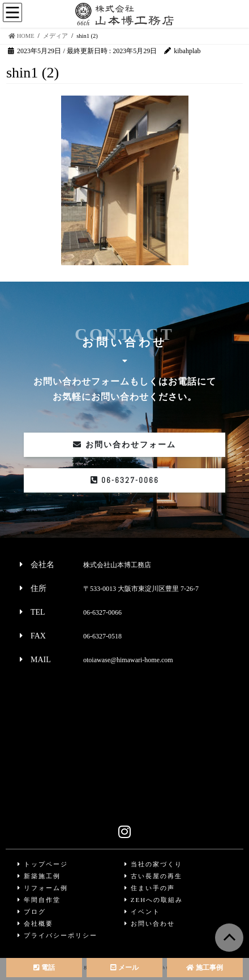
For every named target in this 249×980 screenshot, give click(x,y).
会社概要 (35, 923)
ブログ (32, 912)
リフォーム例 (43, 888)
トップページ (43, 864)
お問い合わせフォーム (124, 445)
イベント (142, 912)
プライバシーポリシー (57, 935)
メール (124, 968)
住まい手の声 (150, 888)
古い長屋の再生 (153, 876)
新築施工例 (39, 876)
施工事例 (205, 968)
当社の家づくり (153, 864)
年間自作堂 (39, 900)
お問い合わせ (150, 923)
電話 (44, 968)
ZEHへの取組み (154, 900)
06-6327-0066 (125, 480)
